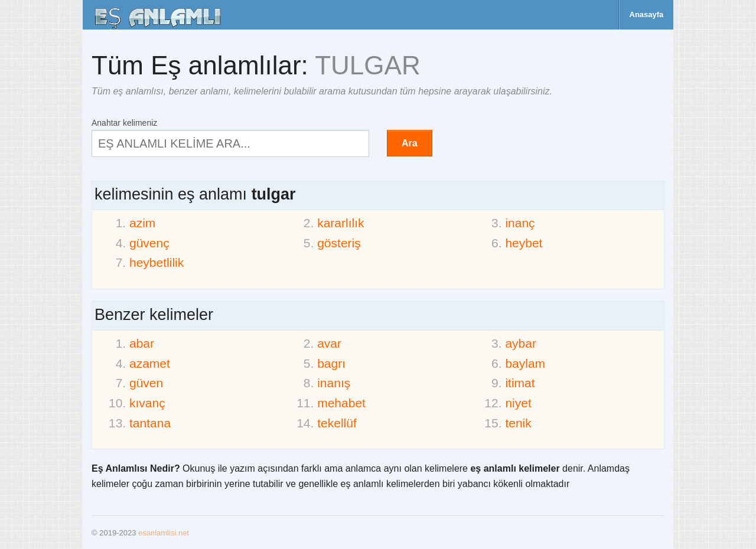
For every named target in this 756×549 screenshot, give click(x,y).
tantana (150, 423)
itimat (520, 383)
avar (329, 343)
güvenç (149, 243)
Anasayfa (647, 14)
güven (146, 383)
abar (142, 343)
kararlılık (340, 223)
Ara (410, 143)
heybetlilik (157, 262)
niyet (518, 403)
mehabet (341, 403)
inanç (520, 223)
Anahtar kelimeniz (124, 122)
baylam (525, 363)
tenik (518, 423)
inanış (334, 383)
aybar (521, 343)
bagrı (331, 363)
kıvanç (147, 403)
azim (142, 223)
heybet (524, 243)
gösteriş (339, 243)
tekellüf (337, 423)
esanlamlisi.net (164, 533)
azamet (150, 363)
